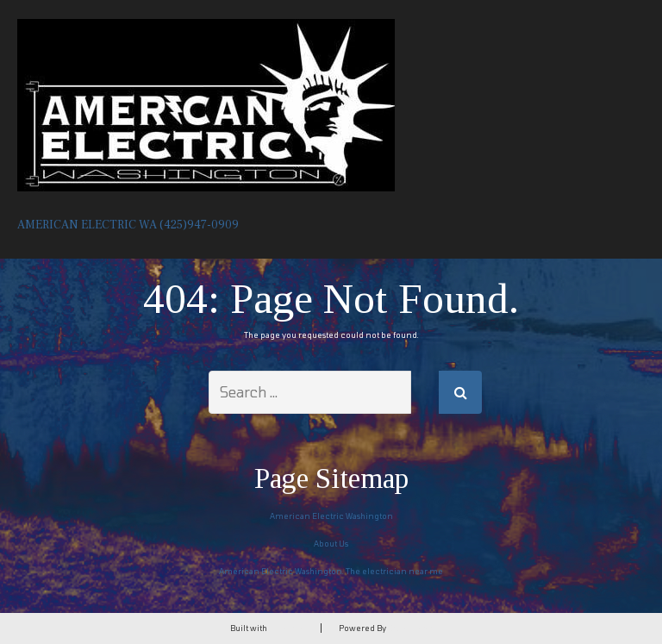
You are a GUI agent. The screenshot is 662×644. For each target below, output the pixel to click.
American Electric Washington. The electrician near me (331, 571)
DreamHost (410, 628)
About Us (331, 544)
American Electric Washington (331, 516)
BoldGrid (286, 628)
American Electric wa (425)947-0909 (128, 225)
